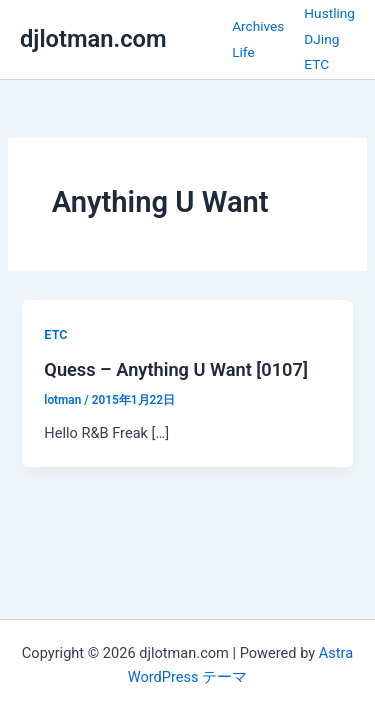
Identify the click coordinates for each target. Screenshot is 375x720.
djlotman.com (93, 39)
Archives (258, 26)
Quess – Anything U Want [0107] (176, 369)
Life (243, 52)
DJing (321, 39)
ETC (316, 64)
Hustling (329, 13)
